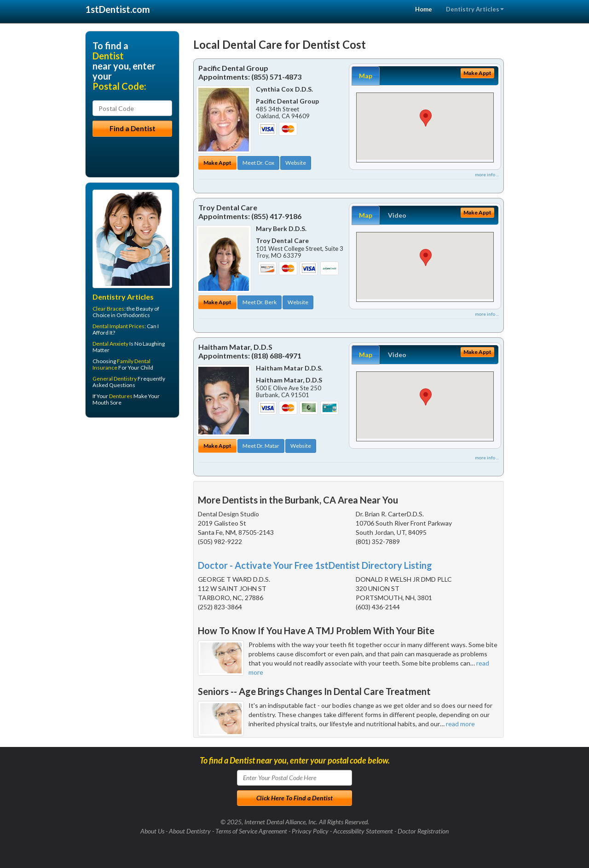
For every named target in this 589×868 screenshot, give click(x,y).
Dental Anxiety (110, 344)
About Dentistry (190, 831)
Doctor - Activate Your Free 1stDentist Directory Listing (315, 565)
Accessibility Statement (363, 831)
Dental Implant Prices (118, 326)
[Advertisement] (132, 496)
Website (296, 163)
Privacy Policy (310, 831)
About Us (152, 831)
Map (366, 76)
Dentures (121, 396)
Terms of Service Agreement (251, 831)
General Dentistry (115, 379)
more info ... (487, 174)
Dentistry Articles (475, 9)
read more (460, 724)
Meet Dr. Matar (261, 446)
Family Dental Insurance (121, 364)
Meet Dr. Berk (260, 302)
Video (397, 215)
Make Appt (217, 163)
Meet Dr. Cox (258, 163)
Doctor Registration (423, 831)
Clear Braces (108, 309)
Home (424, 9)
